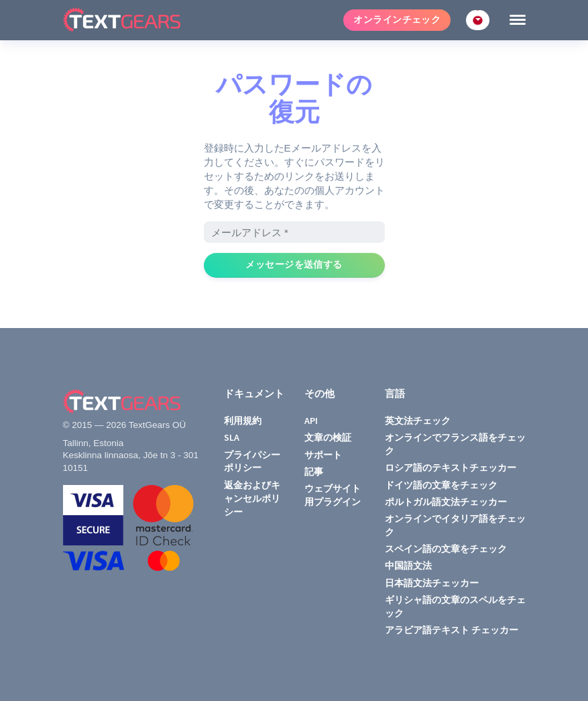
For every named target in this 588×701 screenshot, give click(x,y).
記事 (314, 472)
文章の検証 (328, 437)
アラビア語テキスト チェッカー (452, 630)
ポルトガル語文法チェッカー (446, 502)
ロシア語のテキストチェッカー (451, 468)
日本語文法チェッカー (432, 583)
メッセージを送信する (294, 265)
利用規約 (243, 421)
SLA (232, 437)
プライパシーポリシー (252, 462)
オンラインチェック (397, 20)
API (311, 421)
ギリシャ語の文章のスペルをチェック (455, 606)
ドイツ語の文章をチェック (441, 485)
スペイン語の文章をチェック (446, 549)
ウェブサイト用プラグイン (333, 495)
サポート (323, 455)
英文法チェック (418, 421)
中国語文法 (408, 565)
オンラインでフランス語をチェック (455, 444)
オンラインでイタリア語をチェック (455, 525)
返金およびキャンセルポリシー (252, 498)
